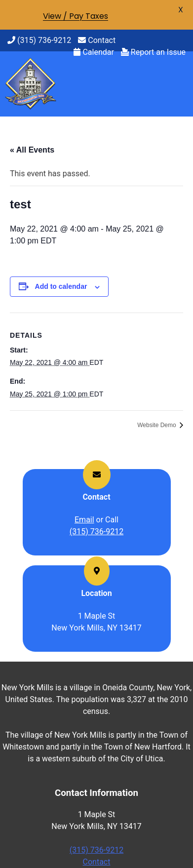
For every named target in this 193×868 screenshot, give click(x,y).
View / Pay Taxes (76, 16)
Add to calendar (61, 286)
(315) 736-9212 (39, 40)
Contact (97, 40)
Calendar (94, 52)
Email (84, 520)
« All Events (32, 150)
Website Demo (157, 425)
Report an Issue (153, 52)
